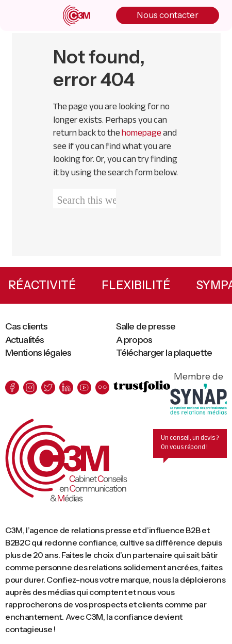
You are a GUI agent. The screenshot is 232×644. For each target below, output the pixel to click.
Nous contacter (168, 15)
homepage (142, 133)
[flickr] (102, 387)
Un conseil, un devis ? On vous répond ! (190, 443)
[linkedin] (66, 387)
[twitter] (48, 387)
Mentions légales (38, 353)
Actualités (24, 340)
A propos (134, 340)
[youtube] (84, 387)
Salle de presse (146, 326)
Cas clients (26, 326)
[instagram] (30, 387)
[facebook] (12, 387)
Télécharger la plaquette (164, 353)
